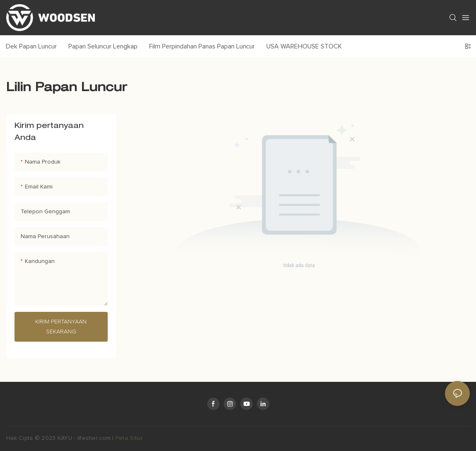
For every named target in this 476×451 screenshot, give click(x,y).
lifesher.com (95, 438)
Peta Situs (129, 438)
